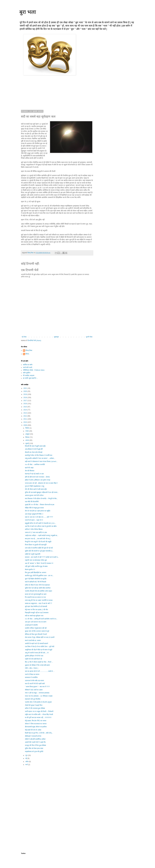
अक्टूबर (28, 434)
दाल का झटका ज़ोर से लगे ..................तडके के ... (40, 671)
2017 (25, 401)
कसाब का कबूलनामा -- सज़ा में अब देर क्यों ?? (38, 603)
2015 (25, 407)
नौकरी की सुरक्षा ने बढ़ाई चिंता (34, 705)
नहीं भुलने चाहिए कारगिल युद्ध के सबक (36, 566)
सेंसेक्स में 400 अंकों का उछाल (34, 690)
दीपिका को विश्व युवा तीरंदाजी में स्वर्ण (36, 634)
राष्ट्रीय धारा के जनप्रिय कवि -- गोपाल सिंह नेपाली (39, 714)
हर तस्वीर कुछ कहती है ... (30, 378)
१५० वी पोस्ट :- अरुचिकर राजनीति (35, 465)
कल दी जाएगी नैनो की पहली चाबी (35, 684)
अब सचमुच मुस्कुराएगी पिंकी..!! (34, 514)
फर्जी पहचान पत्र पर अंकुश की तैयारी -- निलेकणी (39, 711)
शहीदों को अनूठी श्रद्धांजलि (33, 554)
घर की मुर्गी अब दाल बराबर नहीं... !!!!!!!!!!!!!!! (38, 718)
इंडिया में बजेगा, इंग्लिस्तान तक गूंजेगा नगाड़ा (38, 480)
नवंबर (27, 431)
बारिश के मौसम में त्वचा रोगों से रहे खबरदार (37, 585)
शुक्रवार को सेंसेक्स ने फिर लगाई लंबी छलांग (37, 665)
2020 (25, 391)
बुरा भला (28, 12)
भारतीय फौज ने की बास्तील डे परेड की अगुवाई (38, 702)
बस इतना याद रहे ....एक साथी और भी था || (38, 539)
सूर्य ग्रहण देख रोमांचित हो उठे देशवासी (36, 606)
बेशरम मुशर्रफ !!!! (30, 570)
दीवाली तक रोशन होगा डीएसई (34, 452)
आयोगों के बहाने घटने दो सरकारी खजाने (37, 644)
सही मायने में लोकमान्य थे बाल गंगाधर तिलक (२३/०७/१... (41, 462)
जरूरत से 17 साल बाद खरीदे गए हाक (36, 532)
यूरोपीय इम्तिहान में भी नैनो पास (34, 656)
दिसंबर (27, 428)
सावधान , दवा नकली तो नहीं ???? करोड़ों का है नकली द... (42, 557)
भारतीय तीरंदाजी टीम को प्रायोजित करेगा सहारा (38, 591)
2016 (25, 404)
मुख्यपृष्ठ (56, 337)
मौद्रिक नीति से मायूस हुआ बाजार (34, 508)
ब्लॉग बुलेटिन (27, 373)
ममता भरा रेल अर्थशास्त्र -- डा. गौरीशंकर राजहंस (39, 696)
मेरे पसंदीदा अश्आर (29, 376)
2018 (25, 398)
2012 (25, 416)
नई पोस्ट (24, 337)
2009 (25, 425)
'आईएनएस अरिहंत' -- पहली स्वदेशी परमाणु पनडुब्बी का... (42, 535)
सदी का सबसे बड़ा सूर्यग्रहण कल (34, 616)
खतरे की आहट (29, 468)
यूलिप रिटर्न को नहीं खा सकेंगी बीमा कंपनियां (38, 588)
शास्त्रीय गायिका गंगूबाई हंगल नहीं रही (36, 628)
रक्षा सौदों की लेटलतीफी (32, 502)
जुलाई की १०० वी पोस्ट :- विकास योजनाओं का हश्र (40, 505)
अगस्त (27, 440)
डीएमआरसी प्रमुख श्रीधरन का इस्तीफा (36, 727)
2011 (25, 419)
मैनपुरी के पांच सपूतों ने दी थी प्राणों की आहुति (38, 542)
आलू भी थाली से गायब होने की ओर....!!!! (37, 653)
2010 (25, 422)
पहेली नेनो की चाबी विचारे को (33, 659)
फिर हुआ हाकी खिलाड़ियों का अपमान (36, 573)
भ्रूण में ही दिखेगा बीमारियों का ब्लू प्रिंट (36, 579)
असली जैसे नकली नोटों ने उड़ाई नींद (35, 742)
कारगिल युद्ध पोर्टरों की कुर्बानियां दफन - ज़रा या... (39, 576)
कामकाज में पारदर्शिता (31, 677)
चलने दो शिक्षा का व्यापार (32, 674)
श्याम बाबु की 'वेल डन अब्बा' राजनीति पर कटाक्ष (39, 600)
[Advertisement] (57, 789)
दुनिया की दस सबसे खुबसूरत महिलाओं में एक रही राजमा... (42, 492)
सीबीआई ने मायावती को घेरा (33, 736)
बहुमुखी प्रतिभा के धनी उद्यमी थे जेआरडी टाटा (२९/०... (40, 523)
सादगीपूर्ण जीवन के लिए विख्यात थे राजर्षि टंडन (39, 455)
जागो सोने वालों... (28, 367)
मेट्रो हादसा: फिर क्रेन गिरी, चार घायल (36, 721)
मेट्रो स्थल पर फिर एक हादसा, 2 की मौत (36, 610)
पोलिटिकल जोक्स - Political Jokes (34, 370)
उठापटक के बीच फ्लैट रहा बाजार (34, 681)
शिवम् (27, 354)
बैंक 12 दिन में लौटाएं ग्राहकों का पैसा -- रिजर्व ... (39, 662)
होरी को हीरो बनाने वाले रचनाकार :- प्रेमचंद (37, 477)
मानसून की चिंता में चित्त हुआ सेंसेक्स (35, 745)
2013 (25, 413)
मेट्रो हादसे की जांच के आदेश (33, 730)
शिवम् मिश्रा (29, 350)
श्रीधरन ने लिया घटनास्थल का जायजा (36, 724)
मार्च (27, 765)
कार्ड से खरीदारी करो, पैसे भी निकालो (36, 582)
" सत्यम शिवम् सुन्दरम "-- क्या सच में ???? (37, 687)
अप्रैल (27, 762)
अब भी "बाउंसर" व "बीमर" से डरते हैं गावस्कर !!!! (39, 563)
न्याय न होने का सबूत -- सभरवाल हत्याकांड (37, 693)
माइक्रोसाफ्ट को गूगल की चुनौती (34, 752)
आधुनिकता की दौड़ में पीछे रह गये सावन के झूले (39, 650)
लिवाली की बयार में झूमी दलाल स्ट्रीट (35, 446)
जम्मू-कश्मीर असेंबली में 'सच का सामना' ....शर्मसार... (40, 458)
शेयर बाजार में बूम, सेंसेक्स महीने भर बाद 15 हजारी (40, 637)
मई (26, 758)
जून (27, 755)
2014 (25, 410)
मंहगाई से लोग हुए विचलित (33, 699)
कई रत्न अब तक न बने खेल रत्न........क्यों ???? (39, 517)
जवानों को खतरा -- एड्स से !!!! (34, 520)
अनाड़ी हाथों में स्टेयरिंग (31, 625)
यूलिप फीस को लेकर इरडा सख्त (34, 748)
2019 (25, 394)
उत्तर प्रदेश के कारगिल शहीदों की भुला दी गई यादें (39, 548)
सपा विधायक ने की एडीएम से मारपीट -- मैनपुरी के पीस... (41, 499)
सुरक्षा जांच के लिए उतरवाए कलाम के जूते (37, 631)
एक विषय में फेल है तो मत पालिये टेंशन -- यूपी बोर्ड (40, 647)
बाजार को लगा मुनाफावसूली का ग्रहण (36, 594)
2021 (25, 388)
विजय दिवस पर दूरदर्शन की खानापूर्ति (36, 545)
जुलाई (27, 443)
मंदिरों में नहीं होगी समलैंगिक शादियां (35, 739)
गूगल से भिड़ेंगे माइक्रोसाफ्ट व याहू (35, 486)
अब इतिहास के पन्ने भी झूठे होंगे (34, 449)
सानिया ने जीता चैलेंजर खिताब (34, 529)
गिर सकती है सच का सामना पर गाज (35, 597)
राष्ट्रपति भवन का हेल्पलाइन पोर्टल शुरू (36, 560)
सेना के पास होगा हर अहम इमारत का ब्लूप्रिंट (38, 511)
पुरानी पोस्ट (89, 337)
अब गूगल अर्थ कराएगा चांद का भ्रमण (36, 622)
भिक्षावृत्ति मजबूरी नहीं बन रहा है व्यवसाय (37, 613)
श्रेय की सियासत (30, 471)
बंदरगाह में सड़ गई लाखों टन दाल (34, 474)
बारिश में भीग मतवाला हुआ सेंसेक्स (35, 708)
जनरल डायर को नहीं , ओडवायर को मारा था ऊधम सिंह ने (41, 483)
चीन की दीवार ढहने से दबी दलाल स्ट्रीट (36, 489)
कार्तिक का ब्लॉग (28, 365)
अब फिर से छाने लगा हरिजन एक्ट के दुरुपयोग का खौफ (41, 526)
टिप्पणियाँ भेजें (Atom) (34, 341)
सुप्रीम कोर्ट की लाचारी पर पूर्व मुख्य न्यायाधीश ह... (39, 551)
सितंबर (28, 437)
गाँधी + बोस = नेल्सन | (32, 668)
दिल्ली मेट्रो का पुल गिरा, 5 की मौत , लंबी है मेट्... (39, 733)
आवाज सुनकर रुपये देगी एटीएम (34, 495)
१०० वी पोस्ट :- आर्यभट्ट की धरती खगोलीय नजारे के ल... (41, 619)
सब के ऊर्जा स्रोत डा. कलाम (33, 640)
